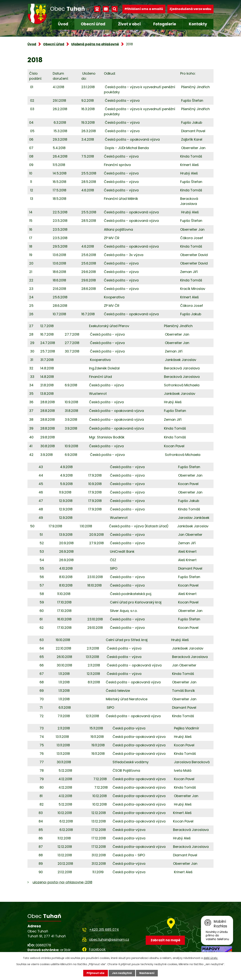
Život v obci (129, 24)
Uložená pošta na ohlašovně (95, 44)
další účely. (211, 958)
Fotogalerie (165, 24)
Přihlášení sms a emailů (144, 9)
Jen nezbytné (122, 973)
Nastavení (147, 973)
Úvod (63, 24)
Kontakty (198, 24)
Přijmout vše (96, 973)
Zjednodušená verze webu (190, 9)
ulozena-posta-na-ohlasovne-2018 (62, 882)
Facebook (97, 949)
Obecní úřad (93, 24)
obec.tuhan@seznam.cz (109, 939)
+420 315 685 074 (104, 930)
